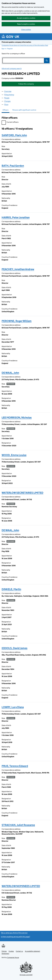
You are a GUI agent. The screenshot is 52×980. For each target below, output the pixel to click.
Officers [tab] (5, 110)
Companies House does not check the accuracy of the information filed (25, 45)
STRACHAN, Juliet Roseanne (18, 825)
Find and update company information (16, 42)
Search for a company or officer (13, 54)
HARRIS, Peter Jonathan (16, 217)
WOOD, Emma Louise (14, 455)
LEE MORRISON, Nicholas (17, 417)
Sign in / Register (7, 49)
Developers (5, 954)
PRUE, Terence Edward (15, 766)
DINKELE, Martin (11, 589)
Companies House (13, 957)
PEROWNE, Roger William (17, 321)
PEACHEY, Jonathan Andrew (18, 269)
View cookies (26, 29)
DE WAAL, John (10, 373)
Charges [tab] (7, 101)
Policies (4, 951)
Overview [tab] (8, 91)
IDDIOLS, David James (15, 648)
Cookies (11, 951)
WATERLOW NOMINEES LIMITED (21, 886)
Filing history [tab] (9, 95)
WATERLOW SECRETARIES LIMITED (22, 493)
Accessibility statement (32, 951)
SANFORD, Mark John (14, 135)
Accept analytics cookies (26, 18)
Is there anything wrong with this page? (15, 937)
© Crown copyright (26, 975)
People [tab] (7, 98)
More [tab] (6, 104)
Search (47, 61)
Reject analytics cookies (26, 24)
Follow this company (26, 84)
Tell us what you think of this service (14, 933)
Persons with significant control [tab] (24, 110)
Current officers (10, 122)
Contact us (19, 951)
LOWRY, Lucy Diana (13, 707)
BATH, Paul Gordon (13, 166)
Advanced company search (12, 68)
